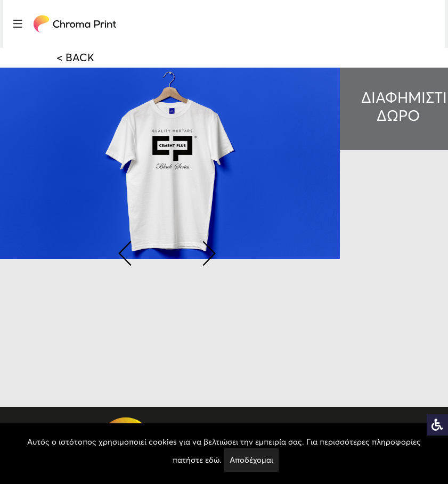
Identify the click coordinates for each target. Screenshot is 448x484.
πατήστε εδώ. (197, 460)
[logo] (75, 24)
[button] (125, 251)
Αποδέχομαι (251, 460)
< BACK (75, 58)
